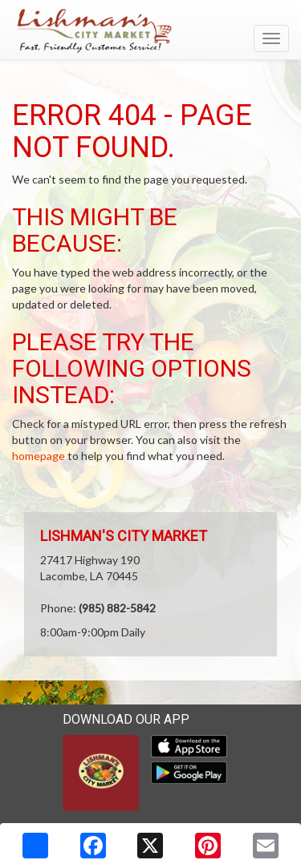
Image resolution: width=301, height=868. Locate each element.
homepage (39, 456)
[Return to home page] (150, 31)
